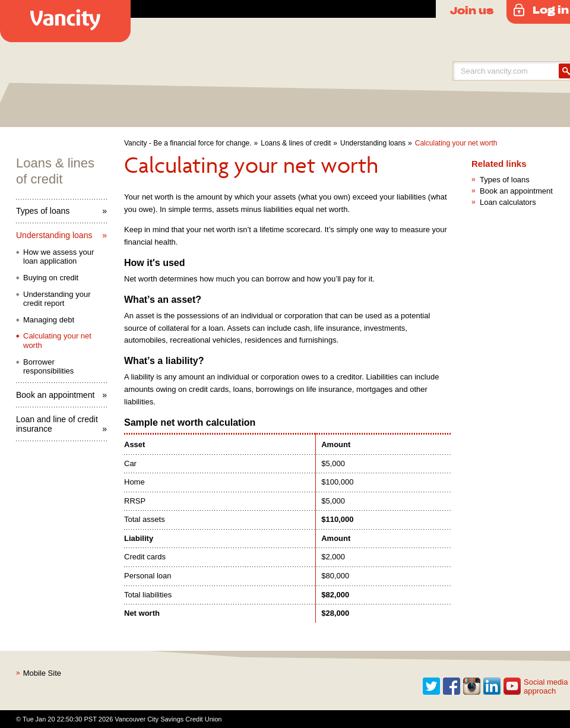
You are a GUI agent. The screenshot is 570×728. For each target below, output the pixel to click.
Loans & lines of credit (296, 143)
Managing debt (49, 320)
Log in (551, 10)
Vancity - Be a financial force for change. (188, 143)
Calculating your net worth (456, 143)
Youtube (512, 686)
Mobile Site (42, 673)
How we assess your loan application (58, 257)
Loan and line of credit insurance (57, 424)
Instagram (472, 686)
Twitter (432, 686)
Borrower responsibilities (48, 367)
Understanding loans (373, 143)
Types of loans (43, 211)
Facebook (452, 686)
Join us (472, 10)
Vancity (65, 21)
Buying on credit (51, 278)
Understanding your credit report (57, 299)
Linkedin (492, 686)
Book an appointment (55, 395)
